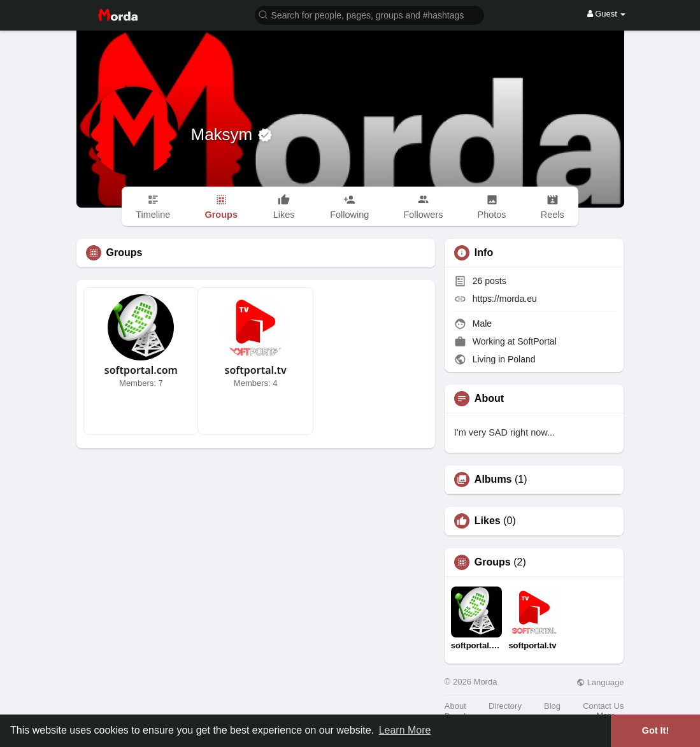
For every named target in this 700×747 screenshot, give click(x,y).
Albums (493, 480)
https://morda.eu (505, 299)
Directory (505, 706)
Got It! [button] (655, 730)
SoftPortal (537, 341)
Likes (488, 521)
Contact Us (603, 706)
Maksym (224, 134)
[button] (369, 14)
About (455, 706)
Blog (552, 706)
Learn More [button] (405, 730)
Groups (493, 562)
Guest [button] (607, 14)
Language (600, 682)
